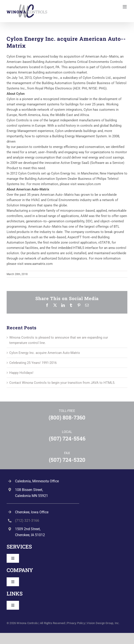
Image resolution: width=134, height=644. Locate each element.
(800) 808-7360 (67, 417)
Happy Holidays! (21, 373)
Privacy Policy (76, 623)
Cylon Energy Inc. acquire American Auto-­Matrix (45, 353)
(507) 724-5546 (67, 438)
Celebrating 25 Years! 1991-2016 (33, 363)
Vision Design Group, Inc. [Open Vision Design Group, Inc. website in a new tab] (103, 623)
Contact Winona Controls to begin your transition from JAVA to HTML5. (62, 383)
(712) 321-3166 (27, 521)
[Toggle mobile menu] (125, 7)
